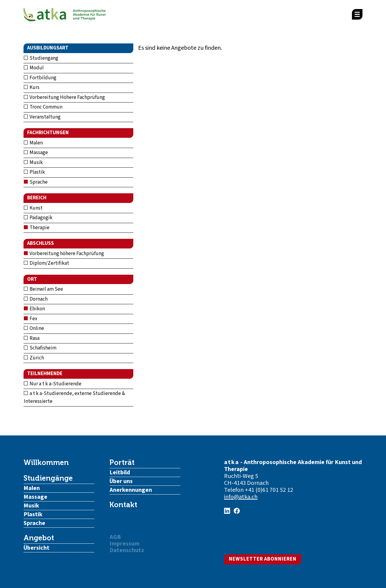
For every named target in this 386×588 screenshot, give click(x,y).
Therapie (37, 228)
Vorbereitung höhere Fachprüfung (64, 254)
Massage (36, 153)
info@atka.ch (241, 497)
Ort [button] (32, 279)
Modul (34, 68)
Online (34, 328)
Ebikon (34, 309)
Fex (31, 319)
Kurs (32, 87)
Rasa (32, 338)
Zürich (34, 358)
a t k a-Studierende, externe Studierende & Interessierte (74, 397)
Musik (33, 163)
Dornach (36, 299)
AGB (115, 537)
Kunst (33, 208)
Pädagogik (38, 218)
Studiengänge (48, 478)
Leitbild (120, 473)
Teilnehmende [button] (45, 374)
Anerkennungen (131, 490)
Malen (33, 143)
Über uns (121, 481)
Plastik (34, 172)
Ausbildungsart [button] (48, 48)
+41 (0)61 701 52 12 (269, 490)
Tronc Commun (43, 107)
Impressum (125, 544)
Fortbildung (40, 78)
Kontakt (123, 505)
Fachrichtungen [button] (48, 133)
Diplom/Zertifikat (46, 263)
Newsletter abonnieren (263, 559)
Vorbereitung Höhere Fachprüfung (64, 97)
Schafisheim (40, 348)
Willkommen (46, 463)
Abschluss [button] (41, 243)
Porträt (122, 463)
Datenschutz (127, 550)
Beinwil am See (43, 289)
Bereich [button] (37, 198)
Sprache (36, 182)
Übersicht (36, 548)
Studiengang (41, 58)
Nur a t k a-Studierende (53, 384)
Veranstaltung (42, 117)
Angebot (39, 538)
